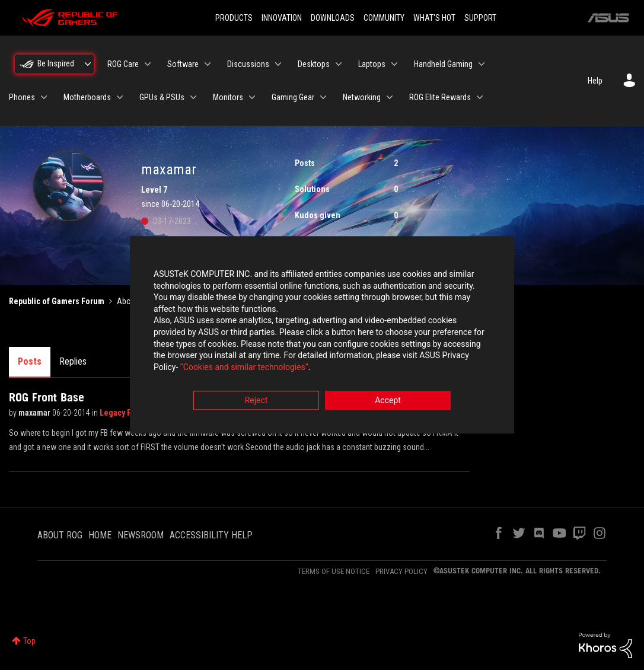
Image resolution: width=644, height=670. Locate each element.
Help (595, 81)
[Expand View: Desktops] (339, 64)
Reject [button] (256, 401)
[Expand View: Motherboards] (120, 97)
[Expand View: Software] (208, 64)
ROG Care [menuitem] (123, 64)
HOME (100, 535)
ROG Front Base (47, 397)
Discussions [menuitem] (248, 64)
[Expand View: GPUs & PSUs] (193, 97)
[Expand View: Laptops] (394, 64)
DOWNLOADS (333, 18)
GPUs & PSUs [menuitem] (162, 97)
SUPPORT (480, 18)
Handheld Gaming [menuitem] (443, 64)
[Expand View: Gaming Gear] (323, 97)
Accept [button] (388, 401)
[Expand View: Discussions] (278, 64)
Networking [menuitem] (362, 97)
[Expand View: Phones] (44, 97)
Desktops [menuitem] (314, 64)
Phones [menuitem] (22, 97)
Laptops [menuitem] (372, 64)
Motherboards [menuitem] (87, 97)
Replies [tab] (73, 361)
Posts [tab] (30, 361)
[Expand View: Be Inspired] (88, 64)
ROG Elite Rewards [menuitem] (440, 97)
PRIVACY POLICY (401, 571)
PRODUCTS (234, 18)
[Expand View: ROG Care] (148, 64)
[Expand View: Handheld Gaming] (482, 64)
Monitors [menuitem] (228, 97)
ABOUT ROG (60, 535)
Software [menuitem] (183, 64)
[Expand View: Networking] (390, 97)
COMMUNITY (384, 18)
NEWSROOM (141, 535)
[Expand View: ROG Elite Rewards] (480, 97)
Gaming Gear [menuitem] (293, 97)
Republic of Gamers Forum (57, 301)
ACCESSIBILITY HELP (211, 535)
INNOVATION (282, 18)
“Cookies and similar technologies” (244, 367)
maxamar (35, 413)
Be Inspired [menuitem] (56, 63)
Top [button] (29, 641)
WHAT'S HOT (434, 18)
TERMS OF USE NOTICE (334, 571)
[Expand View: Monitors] (252, 97)
